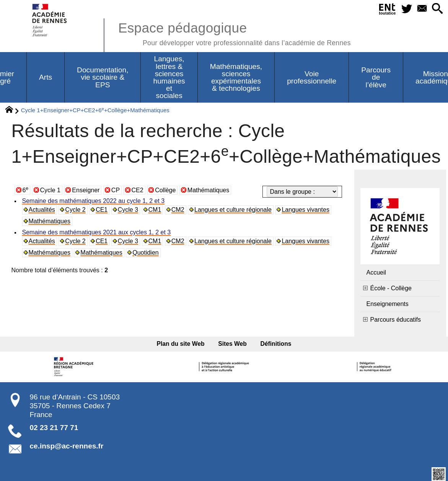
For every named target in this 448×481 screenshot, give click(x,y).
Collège (165, 190)
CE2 (138, 190)
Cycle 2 (75, 210)
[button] (437, 9)
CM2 (178, 210)
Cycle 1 (50, 190)
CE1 (102, 210)
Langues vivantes (305, 210)
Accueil (376, 272)
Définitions (276, 344)
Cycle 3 (128, 210)
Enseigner (86, 190)
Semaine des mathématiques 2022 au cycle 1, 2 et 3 (94, 201)
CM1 (155, 210)
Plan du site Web (181, 344)
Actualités (42, 210)
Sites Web (232, 344)
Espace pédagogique (235, 33)
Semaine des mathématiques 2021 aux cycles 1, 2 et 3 (97, 232)
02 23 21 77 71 (54, 428)
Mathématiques (208, 190)
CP (116, 190)
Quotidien (146, 253)
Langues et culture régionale (233, 210)
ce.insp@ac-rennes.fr (67, 446)
